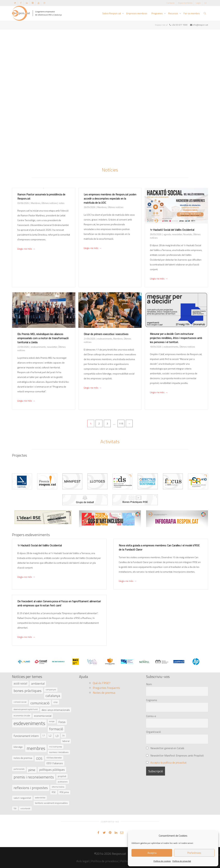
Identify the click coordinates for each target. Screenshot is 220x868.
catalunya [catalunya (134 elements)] (53, 696)
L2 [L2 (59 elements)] (50, 736)
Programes (157, 13)
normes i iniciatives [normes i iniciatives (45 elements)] (59, 752)
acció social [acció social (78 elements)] (20, 683)
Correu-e (151, 716)
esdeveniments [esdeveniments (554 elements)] (29, 723)
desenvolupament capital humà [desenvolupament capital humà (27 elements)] (26, 709)
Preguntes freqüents (106, 688)
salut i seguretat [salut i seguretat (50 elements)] (22, 798)
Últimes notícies (49, 203)
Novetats (188, 234)
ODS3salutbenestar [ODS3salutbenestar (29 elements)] (54, 758)
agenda (167, 234)
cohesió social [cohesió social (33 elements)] (20, 702)
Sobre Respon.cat (112, 13)
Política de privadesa (104, 861)
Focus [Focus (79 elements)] (62, 722)
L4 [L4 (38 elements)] (64, 735)
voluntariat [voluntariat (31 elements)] (25, 808)
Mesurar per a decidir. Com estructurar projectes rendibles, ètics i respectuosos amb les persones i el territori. (176, 338)
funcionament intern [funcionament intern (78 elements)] (26, 736)
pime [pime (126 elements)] (32, 770)
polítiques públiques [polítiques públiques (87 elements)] (52, 770)
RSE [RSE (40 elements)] (54, 792)
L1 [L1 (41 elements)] (44, 735)
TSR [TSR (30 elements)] (15, 808)
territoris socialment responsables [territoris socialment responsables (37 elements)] (51, 803)
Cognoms (152, 700)
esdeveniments (38, 347)
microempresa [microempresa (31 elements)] (56, 747)
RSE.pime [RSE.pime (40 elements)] (64, 792)
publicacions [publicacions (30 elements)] (63, 782)
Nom (149, 684)
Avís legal (83, 861)
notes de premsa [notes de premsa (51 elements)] (23, 758)
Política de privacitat (182, 861)
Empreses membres (137, 13)
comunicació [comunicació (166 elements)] (40, 703)
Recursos (173, 13)
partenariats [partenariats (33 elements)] (19, 769)
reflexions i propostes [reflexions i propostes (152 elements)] (31, 788)
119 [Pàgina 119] (121, 423)
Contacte (170, 3)
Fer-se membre (192, 13)
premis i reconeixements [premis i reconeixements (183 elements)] (34, 777)
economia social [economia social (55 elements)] (43, 716)
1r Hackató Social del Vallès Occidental (172, 230)
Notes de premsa (104, 693)
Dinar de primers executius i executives (106, 334)
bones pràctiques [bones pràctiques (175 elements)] (28, 691)
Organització (153, 732)
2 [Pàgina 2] (99, 423)
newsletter (177, 234)
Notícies (110, 170)
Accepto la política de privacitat (169, 763)
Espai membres (185, 3)
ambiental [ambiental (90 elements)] (38, 684)
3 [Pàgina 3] (107, 423)
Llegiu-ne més (26, 249)
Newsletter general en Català (165, 748)
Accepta (152, 853)
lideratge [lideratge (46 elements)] (18, 747)
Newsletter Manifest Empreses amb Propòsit (175, 755)
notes (62, 203)
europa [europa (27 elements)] (52, 721)
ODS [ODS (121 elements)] (39, 758)
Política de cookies (162, 861)
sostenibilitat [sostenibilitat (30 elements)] (40, 798)
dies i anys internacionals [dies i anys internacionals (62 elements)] (56, 710)
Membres (36, 203)
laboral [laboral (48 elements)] (66, 741)
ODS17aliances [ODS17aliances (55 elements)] (55, 763)
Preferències (194, 853)
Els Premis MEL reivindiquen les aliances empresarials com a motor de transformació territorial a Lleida (43, 338)
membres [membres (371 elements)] (36, 748)
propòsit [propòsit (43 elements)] (62, 776)
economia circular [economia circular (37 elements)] (22, 716)
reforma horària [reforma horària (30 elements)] (58, 787)
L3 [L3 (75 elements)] (57, 736)
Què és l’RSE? (102, 683)
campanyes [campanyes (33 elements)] (51, 690)
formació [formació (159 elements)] (56, 729)
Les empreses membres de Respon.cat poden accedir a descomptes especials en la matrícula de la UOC (110, 198)
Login (198, 3)
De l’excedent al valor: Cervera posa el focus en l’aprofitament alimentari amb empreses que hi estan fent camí (59, 603)
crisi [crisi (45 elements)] (56, 702)
